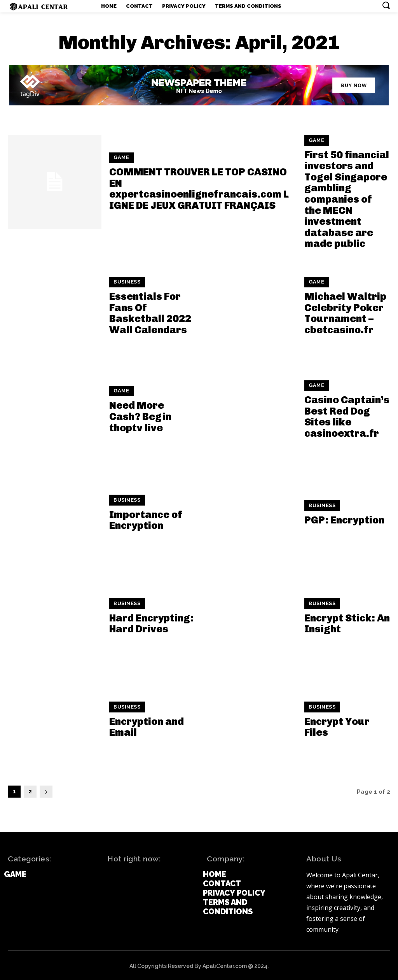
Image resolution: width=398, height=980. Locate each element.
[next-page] (46, 790)
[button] (386, 5)
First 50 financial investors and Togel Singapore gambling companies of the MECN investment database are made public (347, 198)
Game (121, 157)
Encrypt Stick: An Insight (347, 621)
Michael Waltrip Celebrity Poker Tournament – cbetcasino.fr (345, 311)
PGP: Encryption (344, 518)
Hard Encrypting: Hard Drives (151, 621)
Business (126, 281)
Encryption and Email (147, 725)
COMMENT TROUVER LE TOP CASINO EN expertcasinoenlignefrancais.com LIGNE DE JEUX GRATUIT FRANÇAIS (199, 188)
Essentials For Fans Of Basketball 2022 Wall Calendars (150, 311)
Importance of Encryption (146, 518)
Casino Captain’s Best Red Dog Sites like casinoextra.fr (347, 415)
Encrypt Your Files (337, 725)
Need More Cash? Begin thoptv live (140, 415)
